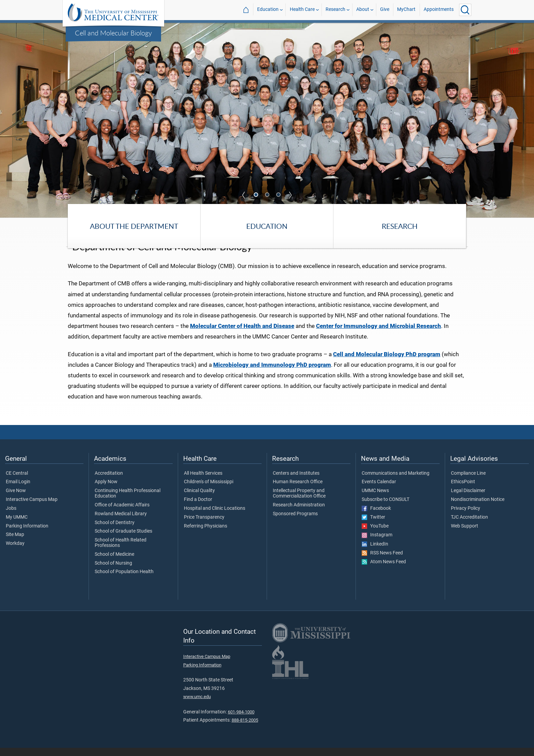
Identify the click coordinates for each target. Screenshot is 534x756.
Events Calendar (379, 490)
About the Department (134, 226)
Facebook (376, 517)
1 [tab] (256, 195)
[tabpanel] (267, 120)
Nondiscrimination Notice (478, 508)
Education (268, 10)
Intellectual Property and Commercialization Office (299, 502)
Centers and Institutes (296, 482)
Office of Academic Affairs (122, 513)
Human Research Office (298, 490)
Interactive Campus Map (32, 508)
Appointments (439, 10)
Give (385, 10)
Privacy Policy (466, 517)
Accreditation (109, 482)
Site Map (15, 543)
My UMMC (17, 525)
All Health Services (203, 482)
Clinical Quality (199, 499)
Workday (15, 552)
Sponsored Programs (295, 522)
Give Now (16, 499)
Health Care (302, 10)
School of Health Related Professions (121, 551)
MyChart (406, 10)
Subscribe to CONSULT (386, 508)
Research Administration (299, 513)
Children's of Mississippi (209, 490)
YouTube (375, 535)
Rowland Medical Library (121, 522)
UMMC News (375, 499)
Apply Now (106, 490)
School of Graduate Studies (123, 540)
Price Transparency (204, 525)
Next (290, 195)
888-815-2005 (245, 729)
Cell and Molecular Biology (113, 33)
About (363, 10)
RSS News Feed (382, 561)
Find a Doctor (198, 508)
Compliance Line (468, 482)
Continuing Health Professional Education (128, 502)
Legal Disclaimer (468, 499)
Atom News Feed (384, 570)
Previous (244, 195)
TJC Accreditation (469, 525)
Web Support (465, 534)
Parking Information (27, 534)
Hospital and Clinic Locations (215, 517)
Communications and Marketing (396, 482)
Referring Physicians (206, 534)
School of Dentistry (115, 531)
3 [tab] (279, 195)
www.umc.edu (197, 705)
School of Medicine (114, 563)
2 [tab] (268, 195)
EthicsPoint (463, 490)
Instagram (377, 544)
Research (335, 10)
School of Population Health (124, 580)
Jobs (11, 517)
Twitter (373, 526)
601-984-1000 (241, 720)
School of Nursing (113, 571)
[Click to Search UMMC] (465, 10)
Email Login (18, 490)
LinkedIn (375, 552)
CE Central (17, 482)
